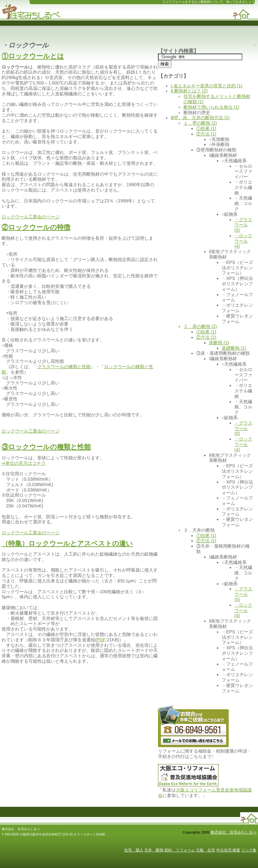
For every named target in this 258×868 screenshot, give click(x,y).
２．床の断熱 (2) (200, 326)
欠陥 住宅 (205, 850)
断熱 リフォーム (31, 10)
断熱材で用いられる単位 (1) (211, 107)
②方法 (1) (206, 134)
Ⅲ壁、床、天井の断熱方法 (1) (200, 118)
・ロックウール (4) (243, 241)
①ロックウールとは (33, 56)
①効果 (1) (206, 128)
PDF (101, 640)
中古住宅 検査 (228, 850)
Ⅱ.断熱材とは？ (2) (189, 91)
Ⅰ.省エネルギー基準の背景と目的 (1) (207, 86)
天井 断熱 (154, 850)
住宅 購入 (134, 850)
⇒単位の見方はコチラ (24, 463)
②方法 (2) (206, 337)
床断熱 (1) (219, 343)
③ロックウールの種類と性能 (46, 447)
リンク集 (249, 850)
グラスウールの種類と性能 (64, 367)
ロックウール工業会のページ (31, 217)
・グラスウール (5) (243, 225)
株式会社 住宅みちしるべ (233, 832)
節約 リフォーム (180, 850)
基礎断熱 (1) (234, 348)
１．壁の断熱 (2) (200, 123)
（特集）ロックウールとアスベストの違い (67, 543)
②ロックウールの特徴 (36, 227)
